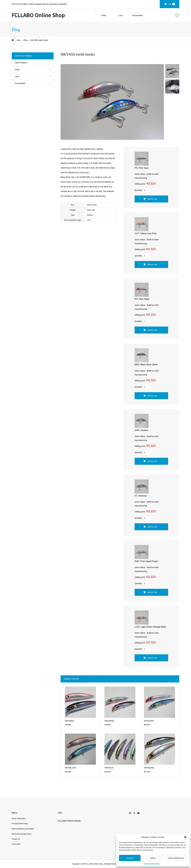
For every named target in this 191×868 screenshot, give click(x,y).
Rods (104, 15)
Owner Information (19, 819)
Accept (130, 858)
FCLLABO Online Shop (38, 15)
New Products (21, 63)
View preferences (176, 858)
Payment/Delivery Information (23, 829)
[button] (185, 837)
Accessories (137, 15)
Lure (120, 15)
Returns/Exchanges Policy (22, 834)
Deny (153, 858)
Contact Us (16, 839)
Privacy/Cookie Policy (151, 864)
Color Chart (16, 844)
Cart (171, 4)
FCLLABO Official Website (69, 821)
